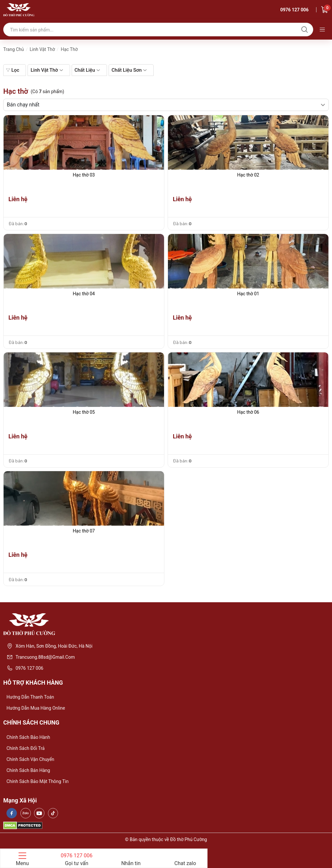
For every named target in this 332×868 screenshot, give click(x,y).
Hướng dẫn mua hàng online (36, 708)
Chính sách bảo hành (28, 737)
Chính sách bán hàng (28, 770)
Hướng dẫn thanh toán (30, 697)
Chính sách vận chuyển (30, 759)
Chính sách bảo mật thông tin (37, 781)
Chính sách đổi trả (26, 748)
